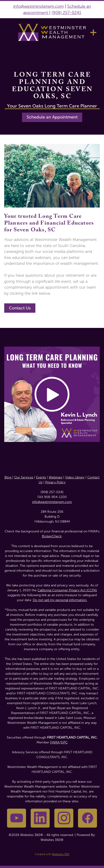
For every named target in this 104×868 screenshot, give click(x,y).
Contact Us (20, 308)
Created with (52, 854)
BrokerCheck (52, 536)
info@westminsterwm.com (38, 6)
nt (47, 13)
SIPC (64, 742)
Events (41, 477)
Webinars (56, 477)
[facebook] (87, 818)
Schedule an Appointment (52, 117)
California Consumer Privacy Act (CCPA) (67, 590)
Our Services (24, 477)
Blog (8, 477)
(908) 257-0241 (66, 13)
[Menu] (93, 32)
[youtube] (17, 818)
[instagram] (64, 818)
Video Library (75, 477)
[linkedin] (40, 818)
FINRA (55, 742)
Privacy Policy (55, 482)
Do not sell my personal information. (60, 600)
